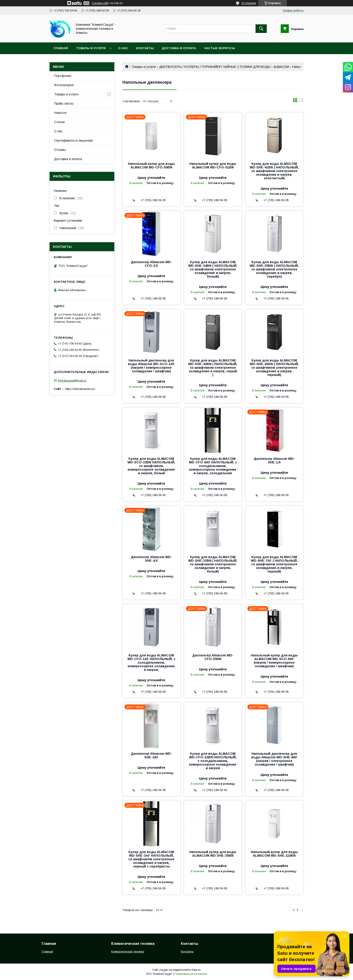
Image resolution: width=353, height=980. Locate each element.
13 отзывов (249, 3)
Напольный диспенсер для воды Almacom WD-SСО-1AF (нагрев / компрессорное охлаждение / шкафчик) (151, 366)
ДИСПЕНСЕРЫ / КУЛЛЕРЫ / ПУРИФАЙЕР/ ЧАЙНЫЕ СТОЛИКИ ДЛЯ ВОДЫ (215, 67)
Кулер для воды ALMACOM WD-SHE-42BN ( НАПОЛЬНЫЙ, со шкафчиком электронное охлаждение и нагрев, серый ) (213, 368)
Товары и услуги (91, 48)
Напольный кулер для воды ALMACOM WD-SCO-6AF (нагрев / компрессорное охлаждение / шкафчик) (274, 661)
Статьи (59, 122)
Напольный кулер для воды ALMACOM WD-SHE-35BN (213, 854)
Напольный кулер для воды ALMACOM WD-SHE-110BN (274, 854)
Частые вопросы (219, 48)
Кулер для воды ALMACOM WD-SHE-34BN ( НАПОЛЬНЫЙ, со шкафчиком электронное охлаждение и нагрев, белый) (213, 269)
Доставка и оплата (179, 48)
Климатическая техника (128, 951)
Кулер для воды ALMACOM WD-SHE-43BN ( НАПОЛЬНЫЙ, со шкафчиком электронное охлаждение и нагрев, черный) (274, 368)
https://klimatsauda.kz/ (80, 389)
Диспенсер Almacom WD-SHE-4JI (151, 559)
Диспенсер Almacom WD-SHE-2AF (151, 755)
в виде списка (301, 101)
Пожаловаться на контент (191, 974)
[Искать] (261, 29)
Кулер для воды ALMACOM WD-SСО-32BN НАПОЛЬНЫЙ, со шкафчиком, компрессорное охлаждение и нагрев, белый (151, 466)
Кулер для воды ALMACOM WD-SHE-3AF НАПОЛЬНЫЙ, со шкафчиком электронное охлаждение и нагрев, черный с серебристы (151, 859)
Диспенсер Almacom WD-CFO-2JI (151, 264)
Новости (60, 113)
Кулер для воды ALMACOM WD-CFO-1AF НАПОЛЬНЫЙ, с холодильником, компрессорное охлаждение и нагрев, (151, 663)
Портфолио (63, 76)
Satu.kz (196, 970)
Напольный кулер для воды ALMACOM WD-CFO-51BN (213, 166)
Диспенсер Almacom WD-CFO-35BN (213, 657)
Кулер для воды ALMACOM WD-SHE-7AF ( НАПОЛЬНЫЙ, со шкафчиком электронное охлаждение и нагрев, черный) (274, 564)
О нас (123, 48)
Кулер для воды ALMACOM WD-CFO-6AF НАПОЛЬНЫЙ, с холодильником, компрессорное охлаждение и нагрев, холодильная (213, 466)
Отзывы (60, 150)
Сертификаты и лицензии (73, 140)
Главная (61, 48)
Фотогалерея (64, 85)
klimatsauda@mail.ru (72, 381)
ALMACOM (281, 67)
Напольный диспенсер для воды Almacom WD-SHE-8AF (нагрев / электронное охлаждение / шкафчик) (274, 759)
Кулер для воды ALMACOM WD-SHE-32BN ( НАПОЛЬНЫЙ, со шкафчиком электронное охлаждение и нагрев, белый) (213, 564)
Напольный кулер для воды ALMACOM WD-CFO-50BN (151, 166)
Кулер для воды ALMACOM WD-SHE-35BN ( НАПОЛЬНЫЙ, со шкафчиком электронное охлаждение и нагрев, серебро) (274, 269)
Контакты (145, 48)
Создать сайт (100, 3)
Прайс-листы (64, 104)
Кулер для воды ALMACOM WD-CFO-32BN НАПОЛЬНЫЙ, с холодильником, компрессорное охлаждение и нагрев (213, 761)
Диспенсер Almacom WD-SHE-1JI (274, 460)
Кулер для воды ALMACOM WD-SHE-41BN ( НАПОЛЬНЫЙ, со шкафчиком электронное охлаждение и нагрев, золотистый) (274, 171)
